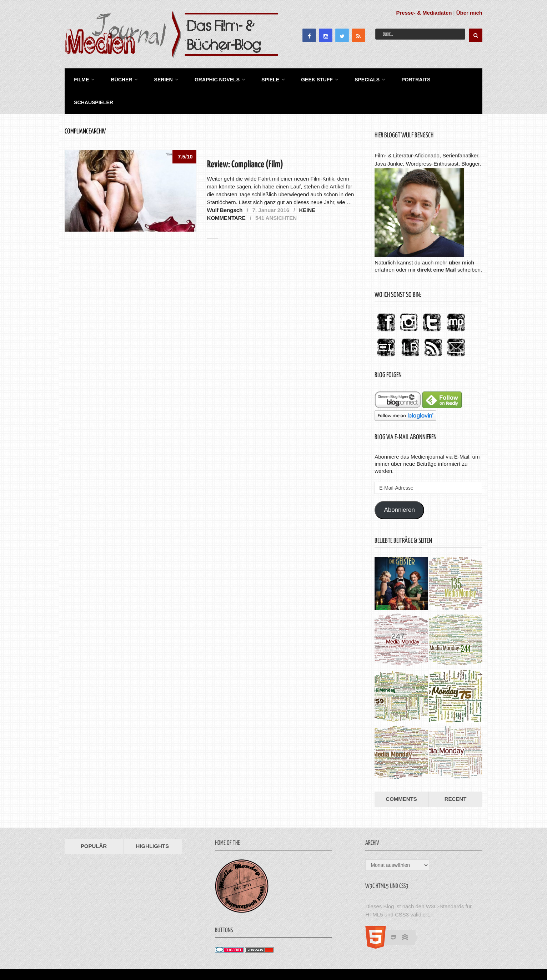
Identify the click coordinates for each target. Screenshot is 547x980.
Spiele (261, 79)
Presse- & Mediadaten (424, 13)
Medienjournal (83, 957)
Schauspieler (449, 79)
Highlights (152, 822)
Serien (157, 79)
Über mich (469, 13)
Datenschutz (466, 957)
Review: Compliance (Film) (245, 140)
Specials (354, 79)
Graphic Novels (209, 79)
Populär (94, 822)
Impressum (432, 957)
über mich (462, 238)
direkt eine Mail (436, 245)
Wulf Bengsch (225, 185)
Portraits (401, 79)
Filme (79, 79)
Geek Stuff (305, 79)
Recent (456, 775)
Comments (401, 775)
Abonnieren (400, 486)
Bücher (117, 79)
